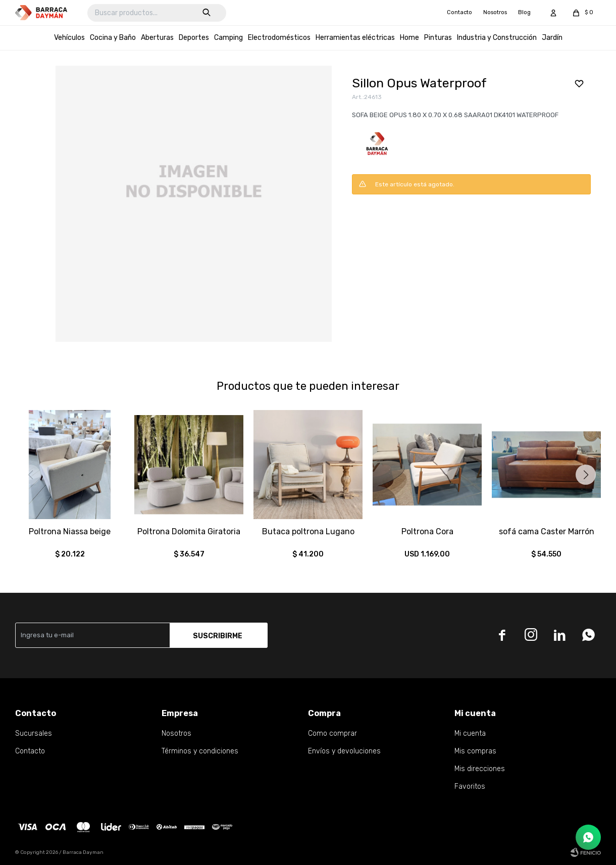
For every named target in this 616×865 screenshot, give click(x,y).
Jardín (552, 38)
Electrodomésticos (279, 38)
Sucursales (34, 733)
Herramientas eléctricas (355, 38)
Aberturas (157, 38)
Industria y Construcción (497, 38)
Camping (228, 38)
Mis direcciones (480, 769)
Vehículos (69, 38)
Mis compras (475, 751)
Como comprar (332, 733)
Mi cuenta (470, 733)
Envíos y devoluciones (344, 751)
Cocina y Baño (113, 38)
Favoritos (470, 786)
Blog (524, 12)
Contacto (459, 12)
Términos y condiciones (200, 751)
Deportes (194, 38)
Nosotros (495, 12)
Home (409, 38)
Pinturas (438, 38)
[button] (586, 475)
